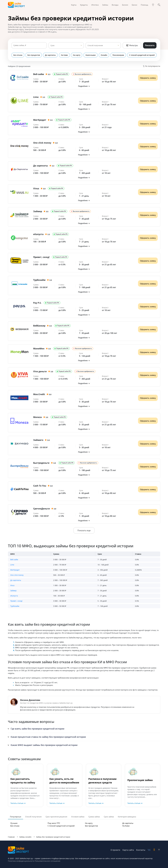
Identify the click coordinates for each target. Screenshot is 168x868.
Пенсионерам (118, 55)
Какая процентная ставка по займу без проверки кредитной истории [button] (48, 737)
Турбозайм (15, 606)
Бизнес (125, 5)
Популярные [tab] (16, 817)
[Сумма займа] (29, 45)
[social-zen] (159, 850)
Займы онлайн (25, 837)
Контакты (141, 850)
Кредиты (84, 5)
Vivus (12, 585)
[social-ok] (154, 850)
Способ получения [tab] (33, 817)
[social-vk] (149, 850)
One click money (17, 575)
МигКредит (15, 570)
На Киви (64, 55)
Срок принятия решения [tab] (56, 817)
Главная (11, 837)
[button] (84, 86)
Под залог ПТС (54, 823)
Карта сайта (128, 850)
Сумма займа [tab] (94, 817)
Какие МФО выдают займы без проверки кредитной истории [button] (44, 745)
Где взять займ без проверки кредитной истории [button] (37, 729)
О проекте (115, 850)
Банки (134, 5)
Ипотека (95, 5)
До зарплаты (50, 55)
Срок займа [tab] (109, 817)
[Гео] (153, 5)
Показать (150, 45)
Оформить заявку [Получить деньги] (148, 78)
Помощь (144, 5)
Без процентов (34, 55)
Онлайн (104, 55)
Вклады (115, 5)
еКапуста (14, 596)
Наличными (91, 55)
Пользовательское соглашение (47, 861)
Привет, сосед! (16, 601)
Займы (105, 5)
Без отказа (18, 55)
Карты (74, 5)
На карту (77, 55)
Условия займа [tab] (78, 817)
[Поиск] (159, 5)
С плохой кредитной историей (142, 55)
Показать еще (84, 530)
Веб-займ (14, 560)
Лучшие (14, 823)
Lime (12, 565)
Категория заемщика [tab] (127, 817)
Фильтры (132, 45)
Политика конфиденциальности (21, 861)
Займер (13, 591)
